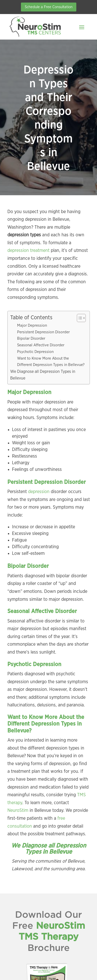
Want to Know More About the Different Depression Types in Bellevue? (51, 362)
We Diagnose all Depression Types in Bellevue (43, 375)
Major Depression (32, 326)
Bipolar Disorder (31, 339)
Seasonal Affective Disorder (41, 345)
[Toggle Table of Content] (79, 318)
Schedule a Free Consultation (49, 7)
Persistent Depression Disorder (43, 332)
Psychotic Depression (35, 352)
